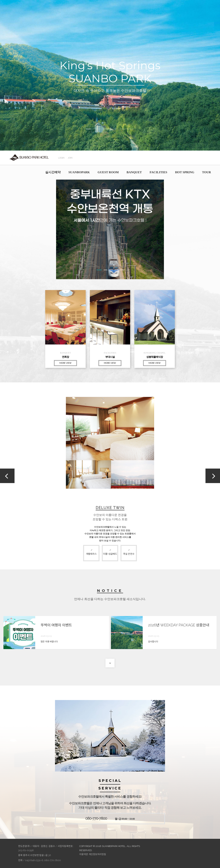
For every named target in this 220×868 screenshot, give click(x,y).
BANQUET (134, 172)
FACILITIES (158, 172)
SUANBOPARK (79, 172)
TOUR (206, 172)
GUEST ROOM (108, 172)
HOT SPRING (185, 172)
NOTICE (110, 591)
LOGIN (61, 158)
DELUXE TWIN (110, 508)
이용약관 (84, 854)
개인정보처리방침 (97, 854)
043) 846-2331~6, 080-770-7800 (43, 860)
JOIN (70, 158)
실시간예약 (53, 172)
